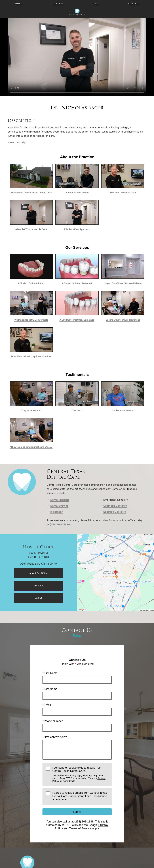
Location (57, 3)
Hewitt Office (38, 547)
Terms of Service (80, 828)
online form (108, 520)
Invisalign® (57, 512)
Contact (134, 3)
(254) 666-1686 (60, 524)
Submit (77, 812)
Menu (18, 3)
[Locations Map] (116, 572)
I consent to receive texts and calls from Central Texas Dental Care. (80, 774)
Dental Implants (60, 500)
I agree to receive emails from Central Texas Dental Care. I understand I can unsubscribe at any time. (80, 796)
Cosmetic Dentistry (115, 506)
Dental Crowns (59, 506)
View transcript (17, 142)
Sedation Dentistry (115, 512)
